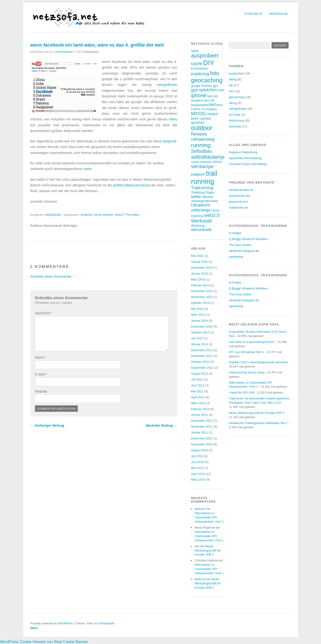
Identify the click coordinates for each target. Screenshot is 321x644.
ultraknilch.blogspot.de (244, 251)
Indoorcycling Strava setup (247, 372)
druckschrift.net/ (240, 196)
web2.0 (120, 215)
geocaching (237, 97)
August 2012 (199, 374)
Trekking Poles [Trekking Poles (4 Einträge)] (202, 192)
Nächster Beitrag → (162, 425)
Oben (34, 628)
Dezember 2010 (202, 438)
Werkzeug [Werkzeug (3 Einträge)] (198, 226)
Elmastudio (107, 623)
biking (233, 79)
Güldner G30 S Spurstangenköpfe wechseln (259, 362)
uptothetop (236, 257)
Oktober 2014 (200, 303)
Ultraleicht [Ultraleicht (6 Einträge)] (200, 205)
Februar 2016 (200, 285)
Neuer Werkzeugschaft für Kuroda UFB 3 (207, 550)
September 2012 (202, 368)
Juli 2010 (197, 456)
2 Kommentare (63, 52)
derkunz (200, 509)
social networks (103, 215)
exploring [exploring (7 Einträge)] (200, 74)
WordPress (65, 623)
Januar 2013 (199, 344)
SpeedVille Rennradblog (245, 158)
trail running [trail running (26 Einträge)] (204, 177)
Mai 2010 (197, 468)
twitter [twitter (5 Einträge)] (196, 197)
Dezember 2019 (202, 268)
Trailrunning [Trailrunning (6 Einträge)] (202, 188)
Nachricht (43, 313)
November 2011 (202, 427)
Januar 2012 (199, 415)
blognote (170, 141)
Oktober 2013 (200, 332)
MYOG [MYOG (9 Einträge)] (198, 113)
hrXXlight (235, 233)
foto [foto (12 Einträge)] (215, 73)
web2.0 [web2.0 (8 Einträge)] (212, 215)
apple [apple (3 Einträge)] (195, 51)
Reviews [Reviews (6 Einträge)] (199, 134)
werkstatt (235, 126)
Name (41, 357)
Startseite (253, 14)
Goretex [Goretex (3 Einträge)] (207, 86)
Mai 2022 (197, 256)
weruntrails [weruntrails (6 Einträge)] (201, 230)
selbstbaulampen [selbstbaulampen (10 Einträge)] (210, 157)
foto (231, 91)
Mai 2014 (197, 309)
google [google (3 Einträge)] (196, 86)
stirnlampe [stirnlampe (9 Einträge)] (202, 166)
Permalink (133, 215)
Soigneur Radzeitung (243, 152)
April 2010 (198, 474)
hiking (233, 103)
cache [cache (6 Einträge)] (197, 64)
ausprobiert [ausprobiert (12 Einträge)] (204, 56)
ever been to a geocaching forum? (252, 342)
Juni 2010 (198, 462)
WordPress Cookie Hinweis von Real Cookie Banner (44, 642)
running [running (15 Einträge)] (201, 145)
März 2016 (198, 279)
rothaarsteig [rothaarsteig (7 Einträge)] (203, 139)
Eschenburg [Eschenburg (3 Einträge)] (199, 68)
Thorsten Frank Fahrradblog (248, 164)
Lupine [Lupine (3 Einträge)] (196, 109)
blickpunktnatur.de (241, 190)
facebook (86, 215)
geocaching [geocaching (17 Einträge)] (207, 80)
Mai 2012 (197, 391)
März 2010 (198, 480)
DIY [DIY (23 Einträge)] (209, 63)
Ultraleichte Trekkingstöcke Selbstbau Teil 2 (258, 423)
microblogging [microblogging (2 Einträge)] (209, 109)
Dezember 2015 (202, 291)
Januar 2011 (199, 432)
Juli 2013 (197, 338)
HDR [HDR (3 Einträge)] (221, 90)
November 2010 (202, 444)
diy (231, 85)
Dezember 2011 (202, 421)
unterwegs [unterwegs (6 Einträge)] (201, 210)
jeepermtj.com (238, 202)
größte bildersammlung (131, 185)
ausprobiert (237, 73)
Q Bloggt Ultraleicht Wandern (248, 239)
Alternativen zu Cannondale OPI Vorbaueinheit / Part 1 (209, 517)
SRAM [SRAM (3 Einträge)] (217, 162)
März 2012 (198, 403)
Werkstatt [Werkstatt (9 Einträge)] (201, 221)
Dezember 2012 (202, 350)
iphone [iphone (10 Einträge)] (199, 95)
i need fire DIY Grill (242, 392)
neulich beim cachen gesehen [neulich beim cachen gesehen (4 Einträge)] (204, 118)
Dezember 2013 (202, 326)
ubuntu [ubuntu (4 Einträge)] (208, 197)
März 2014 (198, 315)
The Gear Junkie (240, 245)
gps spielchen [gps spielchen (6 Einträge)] (204, 90)
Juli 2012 (197, 379)
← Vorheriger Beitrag (47, 425)
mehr (88, 169)
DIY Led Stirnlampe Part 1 (246, 352)
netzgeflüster (167, 85)
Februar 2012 (200, 409)
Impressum (278, 14)
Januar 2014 (199, 321)
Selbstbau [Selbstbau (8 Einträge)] (201, 151)
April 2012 (198, 397)
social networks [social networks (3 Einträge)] (201, 162)
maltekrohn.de (239, 208)
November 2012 (202, 356)
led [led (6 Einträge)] (213, 105)
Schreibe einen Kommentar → (53, 276)
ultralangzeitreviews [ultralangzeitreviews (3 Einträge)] (204, 201)
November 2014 (202, 297)
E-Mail (41, 374)
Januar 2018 (199, 274)
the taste (235, 115)
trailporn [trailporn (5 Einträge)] (198, 174)
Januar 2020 (199, 262)
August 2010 (199, 450)
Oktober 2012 (200, 362)
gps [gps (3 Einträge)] (215, 86)
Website (41, 391)
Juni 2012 (198, 385)
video (173, 119)
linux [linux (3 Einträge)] (219, 105)
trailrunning (236, 120)
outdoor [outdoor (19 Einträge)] (202, 128)
